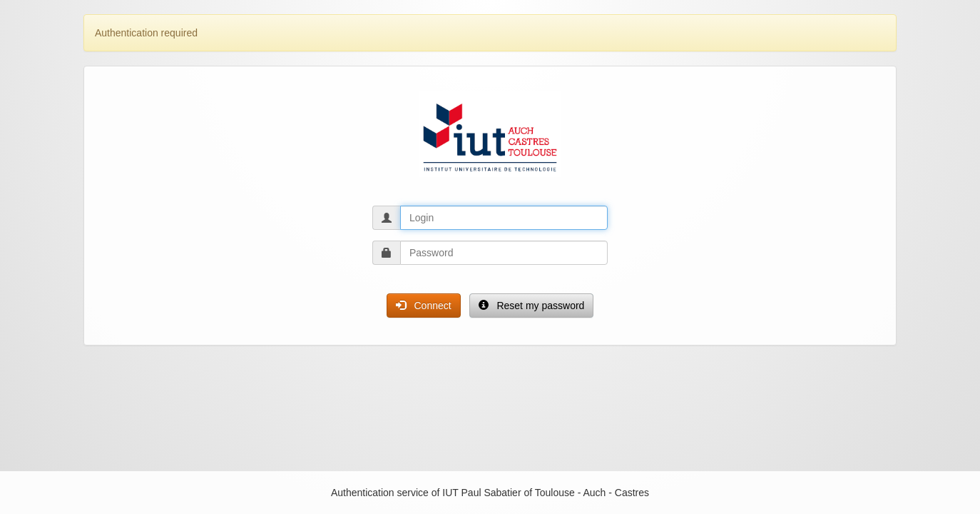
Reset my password (532, 306)
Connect (424, 306)
